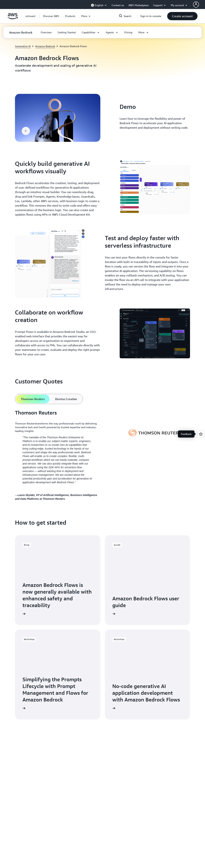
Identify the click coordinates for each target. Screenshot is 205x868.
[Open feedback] (201, 434)
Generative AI (23, 46)
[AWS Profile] (196, 4)
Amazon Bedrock (45, 46)
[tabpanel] (102, 455)
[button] (51, 16)
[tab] (33, 399)
